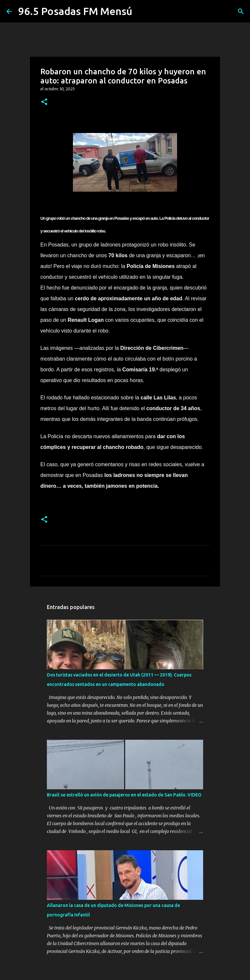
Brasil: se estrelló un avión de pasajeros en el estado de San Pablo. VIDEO (124, 795)
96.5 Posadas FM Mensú (75, 11)
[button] (44, 102)
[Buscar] (241, 11)
